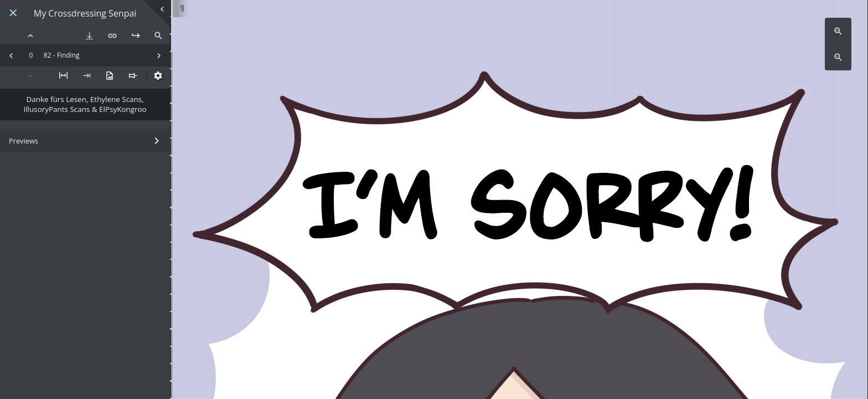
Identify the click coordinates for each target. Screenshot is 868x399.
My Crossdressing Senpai (85, 14)
